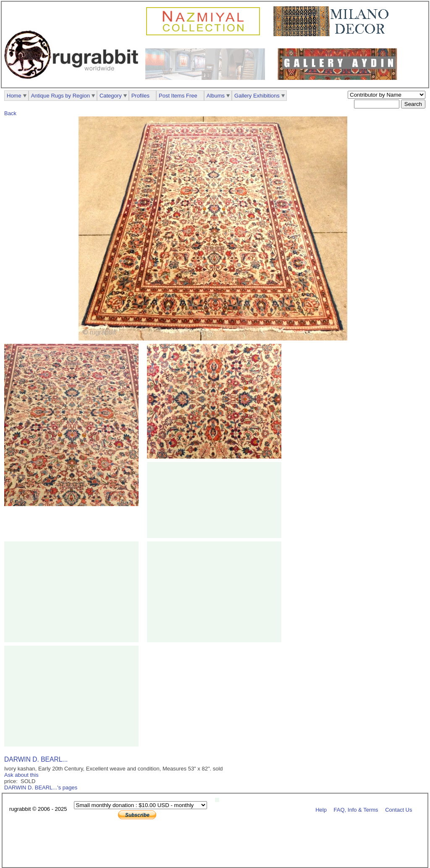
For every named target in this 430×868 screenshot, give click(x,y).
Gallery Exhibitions (257, 96)
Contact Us (399, 809)
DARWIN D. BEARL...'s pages (41, 788)
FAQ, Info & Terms (356, 809)
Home (14, 96)
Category (111, 96)
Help (321, 809)
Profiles (140, 96)
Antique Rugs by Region (60, 96)
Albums (216, 96)
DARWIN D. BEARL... (36, 759)
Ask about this (21, 775)
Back (10, 113)
